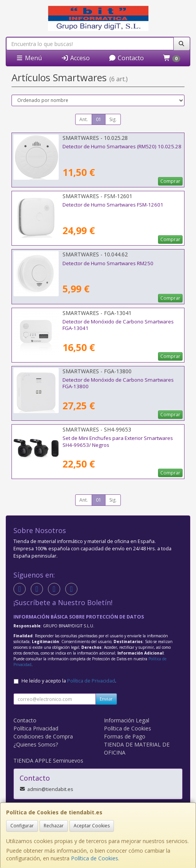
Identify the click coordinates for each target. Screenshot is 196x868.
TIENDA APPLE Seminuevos (48, 761)
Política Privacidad (36, 728)
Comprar (170, 181)
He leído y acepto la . (69, 681)
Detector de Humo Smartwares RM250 (108, 263)
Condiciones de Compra (43, 736)
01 (99, 119)
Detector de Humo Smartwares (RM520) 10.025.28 (122, 146)
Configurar (22, 826)
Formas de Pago (125, 736)
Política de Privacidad (91, 681)
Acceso (75, 58)
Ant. (84, 119)
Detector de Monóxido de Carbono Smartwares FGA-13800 (118, 383)
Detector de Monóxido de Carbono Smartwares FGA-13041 (118, 325)
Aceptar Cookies (92, 826)
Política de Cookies (95, 858)
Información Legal (127, 720)
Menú (29, 58)
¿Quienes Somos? (36, 744)
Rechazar (54, 826)
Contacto (126, 58)
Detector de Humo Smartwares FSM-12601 (113, 205)
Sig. (113, 119)
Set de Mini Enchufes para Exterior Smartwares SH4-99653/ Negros (118, 441)
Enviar (106, 699)
